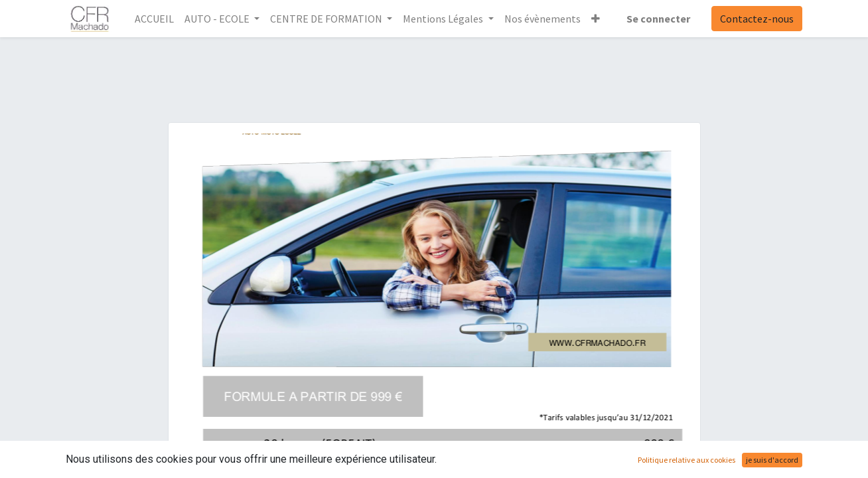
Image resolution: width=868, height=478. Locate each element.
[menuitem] (154, 19)
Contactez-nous (757, 19)
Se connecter (658, 19)
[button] (596, 19)
